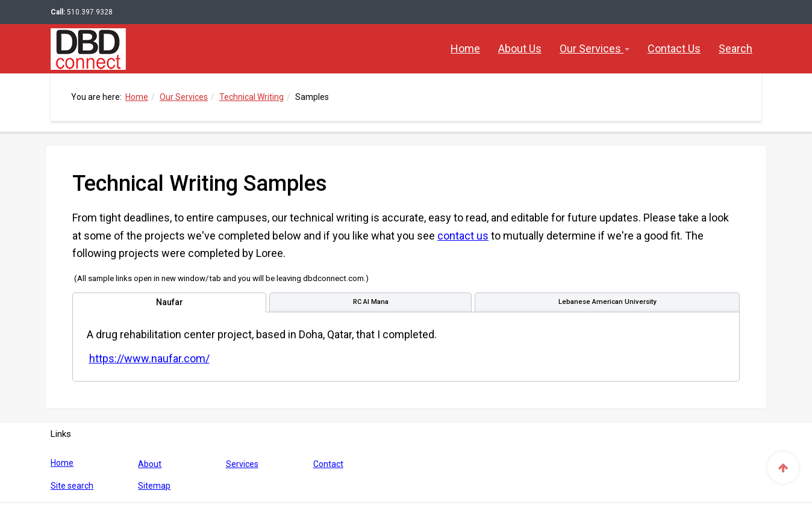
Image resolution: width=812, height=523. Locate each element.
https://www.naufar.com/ (149, 358)
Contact (328, 464)
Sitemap (154, 486)
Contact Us (674, 48)
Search (735, 48)
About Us (520, 48)
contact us (463, 236)
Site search (72, 486)
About (150, 464)
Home (465, 48)
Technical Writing (251, 97)
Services (242, 464)
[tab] (169, 302)
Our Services (595, 48)
